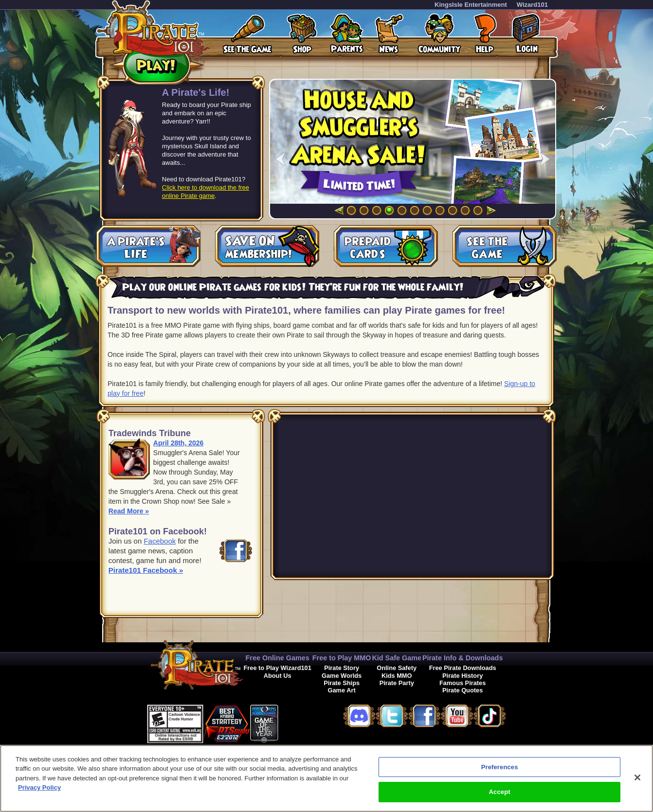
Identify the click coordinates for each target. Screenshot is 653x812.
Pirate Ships (342, 683)
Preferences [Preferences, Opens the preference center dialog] (500, 767)
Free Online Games (278, 658)
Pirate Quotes (463, 690)
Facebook (160, 541)
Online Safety (397, 668)
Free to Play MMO (342, 658)
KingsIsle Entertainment (471, 5)
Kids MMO (397, 676)
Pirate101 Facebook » (146, 570)
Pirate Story (342, 668)
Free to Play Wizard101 (278, 668)
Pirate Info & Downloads (463, 658)
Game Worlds (342, 676)
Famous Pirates (463, 683)
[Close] (637, 777)
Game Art (342, 690)
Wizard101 (532, 5)
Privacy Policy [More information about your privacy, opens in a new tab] (39, 787)
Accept (500, 792)
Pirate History (463, 676)
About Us (278, 676)
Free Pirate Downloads (463, 668)
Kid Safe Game (397, 658)
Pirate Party (397, 683)
